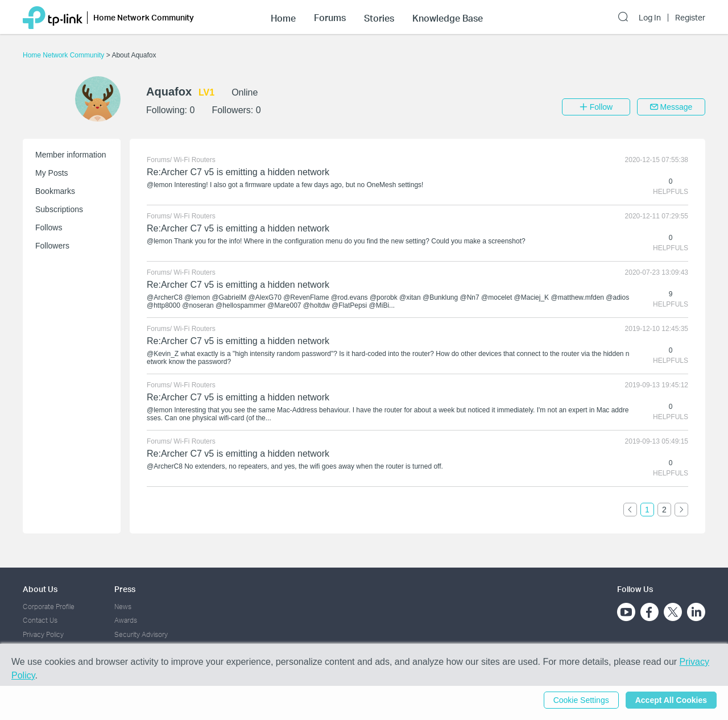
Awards (126, 620)
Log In (650, 18)
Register (690, 18)
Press (125, 589)
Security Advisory (141, 634)
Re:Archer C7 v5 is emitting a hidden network (238, 172)
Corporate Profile (49, 607)
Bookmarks (55, 191)
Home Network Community (65, 55)
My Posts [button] (52, 173)
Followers (52, 246)
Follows (49, 227)
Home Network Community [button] (144, 17)
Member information (71, 155)
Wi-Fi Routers (194, 160)
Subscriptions (59, 209)
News (123, 607)
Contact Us (40, 620)
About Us (40, 589)
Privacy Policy (43, 634)
